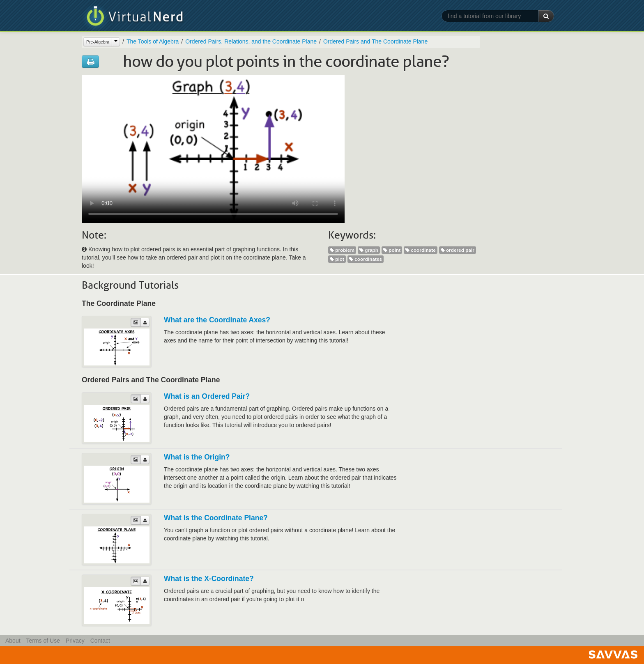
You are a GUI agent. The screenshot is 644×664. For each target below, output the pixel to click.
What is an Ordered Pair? (207, 396)
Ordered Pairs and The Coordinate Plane (375, 41)
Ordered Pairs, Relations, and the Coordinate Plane (251, 41)
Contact (100, 641)
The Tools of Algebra (153, 41)
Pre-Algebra (98, 42)
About (13, 641)
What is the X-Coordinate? (209, 579)
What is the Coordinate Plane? (216, 518)
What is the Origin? (197, 457)
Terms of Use (43, 641)
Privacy (75, 641)
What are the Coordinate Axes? (217, 320)
